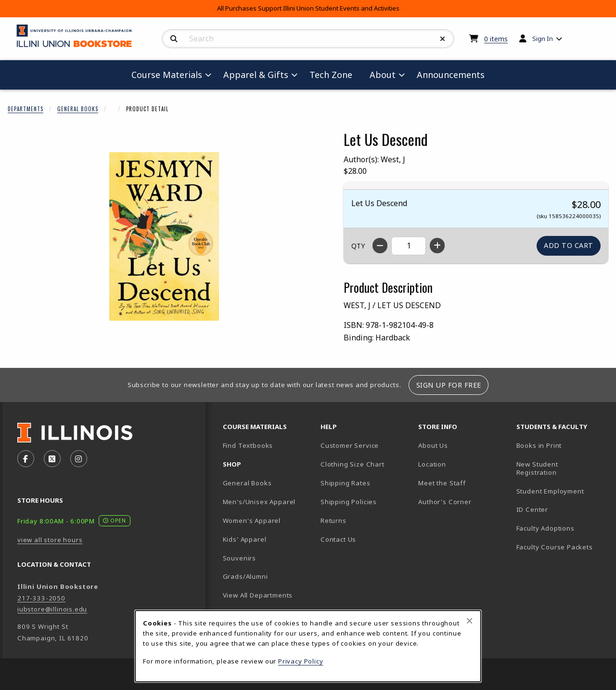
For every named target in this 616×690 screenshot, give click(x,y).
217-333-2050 (41, 598)
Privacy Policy (301, 661)
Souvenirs (239, 558)
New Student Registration (537, 468)
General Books (78, 109)
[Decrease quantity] (380, 246)
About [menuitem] (383, 75)
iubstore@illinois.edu (52, 609)
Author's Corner (445, 502)
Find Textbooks (248, 445)
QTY (358, 246)
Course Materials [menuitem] (167, 75)
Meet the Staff (442, 483)
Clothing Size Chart (353, 464)
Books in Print (561, 445)
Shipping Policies (349, 502)
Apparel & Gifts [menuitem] (256, 75)
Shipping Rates (346, 483)
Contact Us (338, 539)
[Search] (174, 39)
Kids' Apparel (245, 539)
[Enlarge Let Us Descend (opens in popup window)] (164, 236)
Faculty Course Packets (555, 547)
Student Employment (561, 491)
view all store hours (50, 540)
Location (432, 464)
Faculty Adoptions (545, 528)
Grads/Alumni (245, 576)
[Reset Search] (443, 39)
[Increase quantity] (437, 246)
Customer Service (350, 445)
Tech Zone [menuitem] (335, 74)
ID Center (561, 509)
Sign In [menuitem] (543, 39)
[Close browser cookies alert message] (469, 621)
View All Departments (258, 595)
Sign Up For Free (449, 385)
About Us (433, 445)
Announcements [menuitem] (451, 75)
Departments (26, 109)
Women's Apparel (252, 521)
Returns (334, 521)
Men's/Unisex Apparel (259, 502)
